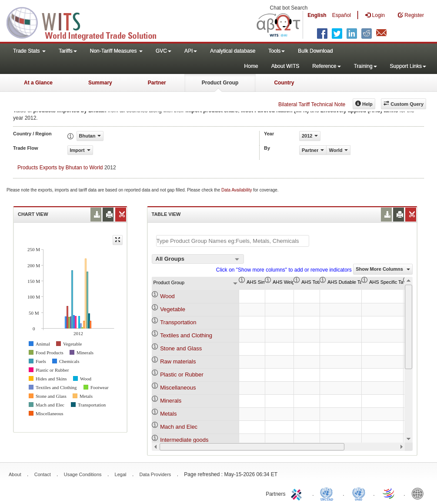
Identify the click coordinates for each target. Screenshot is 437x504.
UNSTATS (359, 493)
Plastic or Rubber (182, 375)
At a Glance (38, 83)
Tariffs (68, 51)
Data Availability (237, 190)
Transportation (178, 322)
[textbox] (233, 241)
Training (365, 66)
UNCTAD (328, 493)
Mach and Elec (179, 427)
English (317, 15)
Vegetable (173, 309)
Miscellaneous (178, 388)
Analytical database (233, 51)
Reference (326, 66)
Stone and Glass (181, 348)
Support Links (408, 66)
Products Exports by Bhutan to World (60, 168)
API (191, 51)
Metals (168, 414)
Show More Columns (383, 269)
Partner (157, 83)
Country (284, 83)
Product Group (220, 83)
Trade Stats (29, 51)
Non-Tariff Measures (116, 51)
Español (342, 15)
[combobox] (198, 259)
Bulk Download (315, 51)
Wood (167, 296)
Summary (100, 83)
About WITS (285, 66)
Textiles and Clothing (186, 335)
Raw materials (178, 361)
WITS (87, 22)
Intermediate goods (184, 440)
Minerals (171, 401)
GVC (163, 51)
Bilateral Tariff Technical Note (312, 104)
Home (251, 66)
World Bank (420, 493)
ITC (298, 493)
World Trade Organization (389, 493)
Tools (277, 51)
